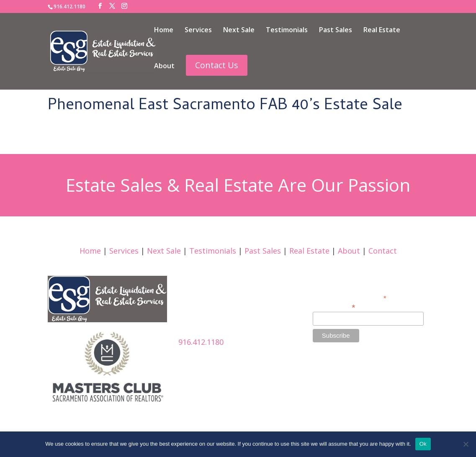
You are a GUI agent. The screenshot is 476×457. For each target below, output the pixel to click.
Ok (423, 444)
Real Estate (382, 31)
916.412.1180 (201, 342)
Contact (383, 251)
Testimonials (287, 31)
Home (164, 31)
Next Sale (239, 31)
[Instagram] (124, 6)
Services (198, 31)
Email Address (334, 307)
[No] (466, 444)
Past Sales (336, 31)
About (164, 67)
